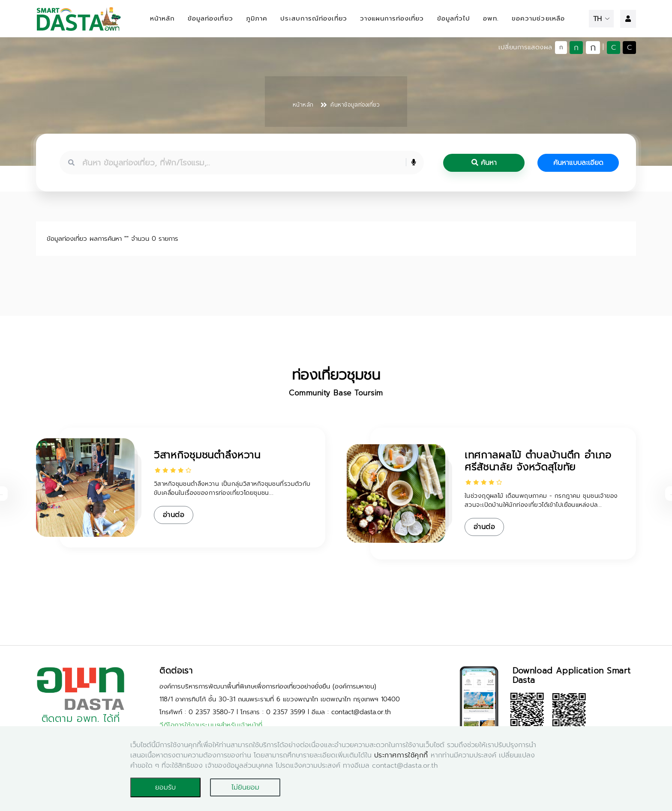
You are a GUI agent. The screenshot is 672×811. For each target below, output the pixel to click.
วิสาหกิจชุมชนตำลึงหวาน (207, 455)
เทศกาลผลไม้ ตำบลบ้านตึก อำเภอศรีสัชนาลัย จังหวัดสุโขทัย (538, 461)
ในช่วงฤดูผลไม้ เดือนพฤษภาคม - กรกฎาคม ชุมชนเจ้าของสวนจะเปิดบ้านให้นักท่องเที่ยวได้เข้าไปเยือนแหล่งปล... (541, 500)
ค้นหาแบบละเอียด (578, 163)
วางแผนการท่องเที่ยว (392, 18)
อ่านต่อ (174, 515)
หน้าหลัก (162, 18)
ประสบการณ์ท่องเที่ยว (314, 18)
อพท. (491, 18)
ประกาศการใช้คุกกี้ (401, 755)
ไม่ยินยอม (245, 787)
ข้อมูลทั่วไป (454, 18)
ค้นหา (484, 163)
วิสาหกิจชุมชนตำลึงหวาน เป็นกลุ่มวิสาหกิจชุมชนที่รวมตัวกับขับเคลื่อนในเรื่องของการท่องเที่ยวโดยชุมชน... (232, 488)
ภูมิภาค (257, 18)
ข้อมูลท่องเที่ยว (210, 18)
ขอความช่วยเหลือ (538, 18)
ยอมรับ (165, 787)
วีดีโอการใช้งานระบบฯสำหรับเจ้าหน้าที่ (211, 725)
